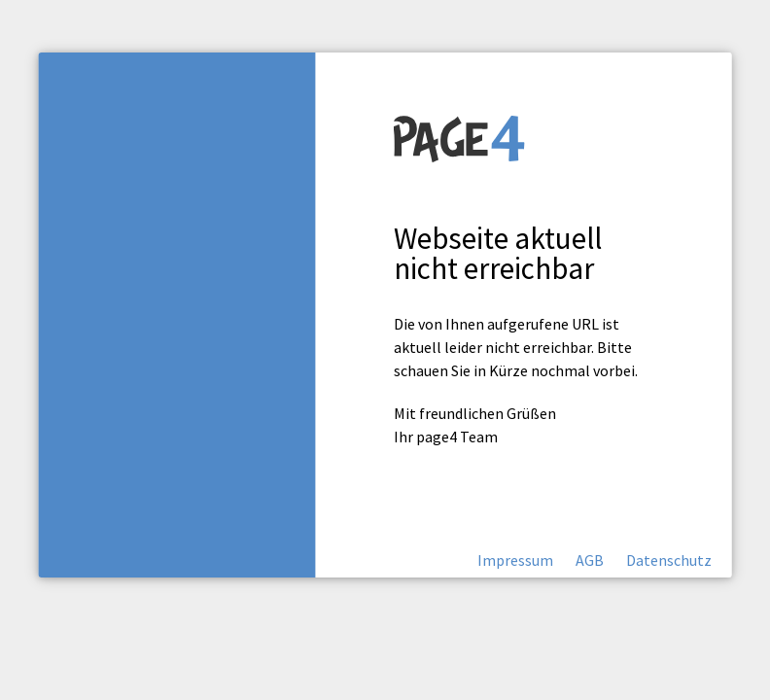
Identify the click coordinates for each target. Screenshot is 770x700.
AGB (590, 560)
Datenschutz (669, 560)
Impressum (515, 560)
